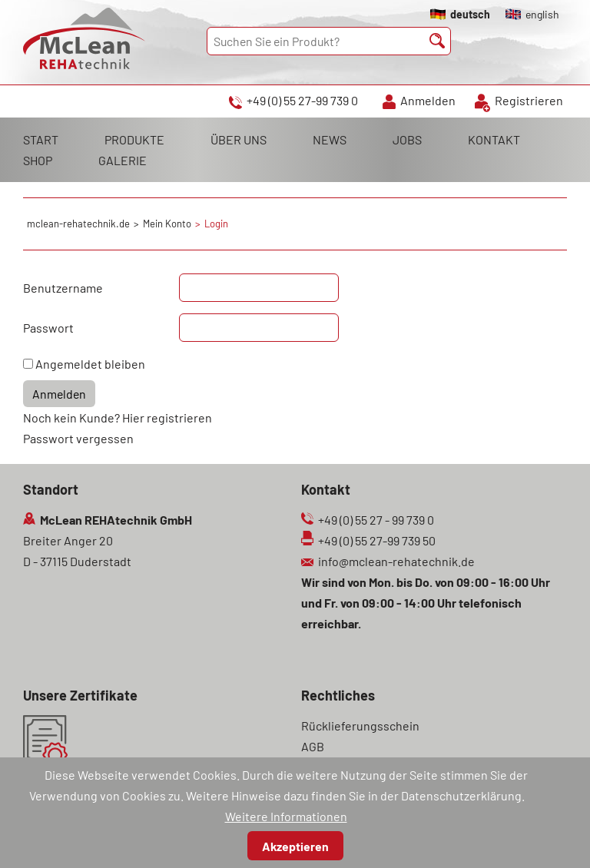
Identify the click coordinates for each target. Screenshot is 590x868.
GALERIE (123, 160)
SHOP (38, 160)
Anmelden (428, 100)
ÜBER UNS (239, 139)
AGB (313, 746)
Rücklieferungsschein (360, 726)
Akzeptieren (295, 846)
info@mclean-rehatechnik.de (396, 561)
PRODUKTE (134, 139)
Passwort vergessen (78, 438)
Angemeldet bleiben (90, 364)
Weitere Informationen (286, 816)
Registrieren (529, 100)
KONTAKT (494, 139)
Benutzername (63, 288)
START (41, 139)
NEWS (330, 139)
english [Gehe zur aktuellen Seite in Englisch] (542, 14)
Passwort (48, 328)
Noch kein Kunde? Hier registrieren (118, 417)
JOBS (407, 139)
